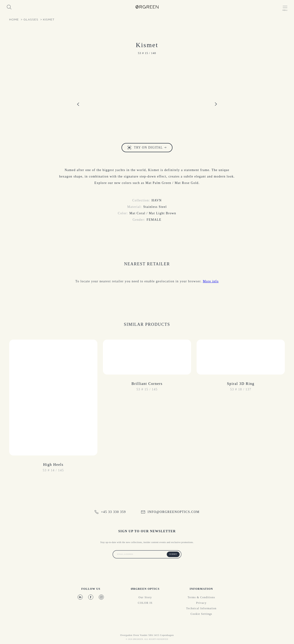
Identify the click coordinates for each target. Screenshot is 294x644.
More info (211, 281)
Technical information (201, 608)
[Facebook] (91, 597)
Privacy (201, 603)
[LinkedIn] (80, 597)
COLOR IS (145, 603)
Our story (145, 597)
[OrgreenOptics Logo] (147, 7)
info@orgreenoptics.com (170, 512)
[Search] (9, 7)
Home (14, 20)
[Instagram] (101, 597)
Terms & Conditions (201, 597)
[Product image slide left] (78, 104)
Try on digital (147, 148)
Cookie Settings (201, 614)
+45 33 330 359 (110, 512)
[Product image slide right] (216, 104)
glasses (31, 20)
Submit (173, 554)
